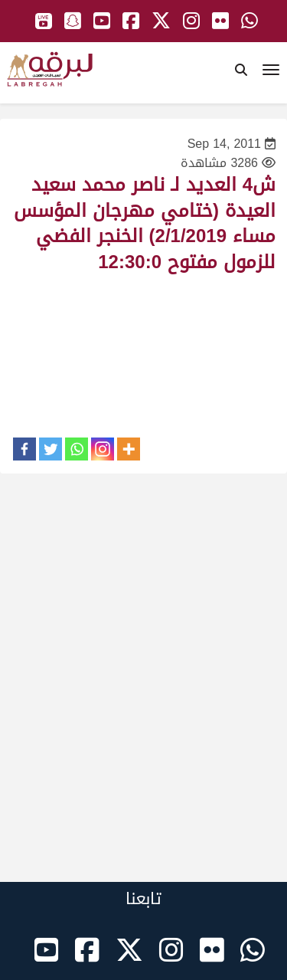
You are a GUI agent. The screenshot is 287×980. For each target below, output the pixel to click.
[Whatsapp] (77, 449)
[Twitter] (51, 449)
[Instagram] (103, 449)
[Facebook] (24, 449)
